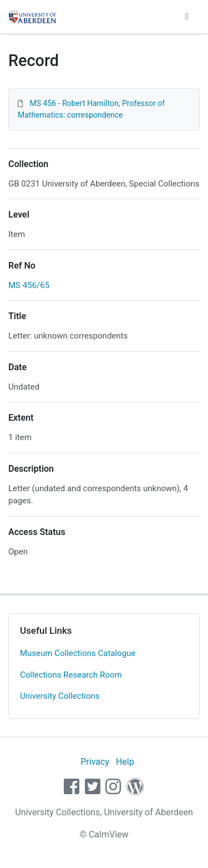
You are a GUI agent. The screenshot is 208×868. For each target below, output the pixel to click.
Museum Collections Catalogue (78, 653)
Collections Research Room (71, 675)
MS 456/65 (29, 285)
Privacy (95, 762)
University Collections (60, 696)
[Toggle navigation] (187, 17)
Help (125, 762)
